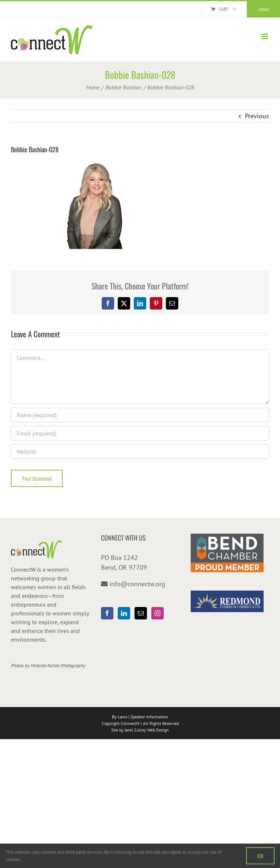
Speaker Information (149, 717)
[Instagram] (157, 613)
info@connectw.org (137, 584)
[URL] (140, 452)
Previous (257, 116)
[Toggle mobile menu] (265, 36)
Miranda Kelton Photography (58, 666)
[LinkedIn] (124, 613)
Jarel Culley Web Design (147, 730)
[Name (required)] (140, 415)
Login (263, 9)
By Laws (120, 717)
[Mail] (141, 613)
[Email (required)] (140, 433)
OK (260, 856)
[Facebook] (107, 613)
